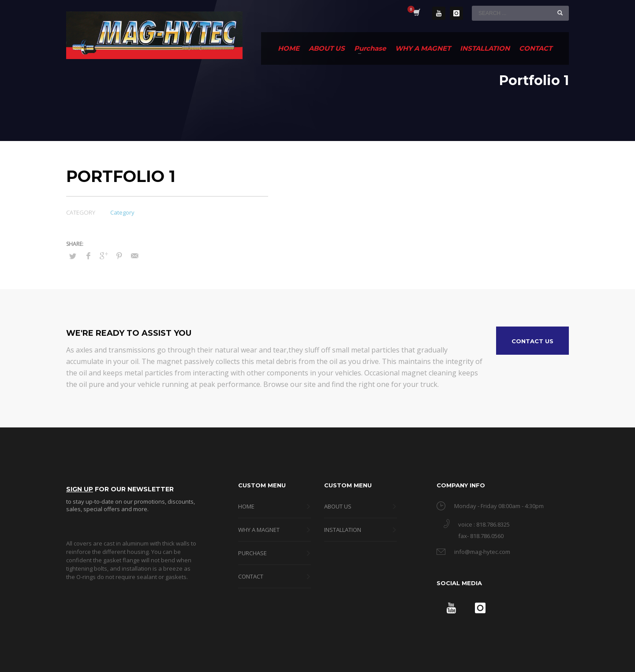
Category (122, 212)
